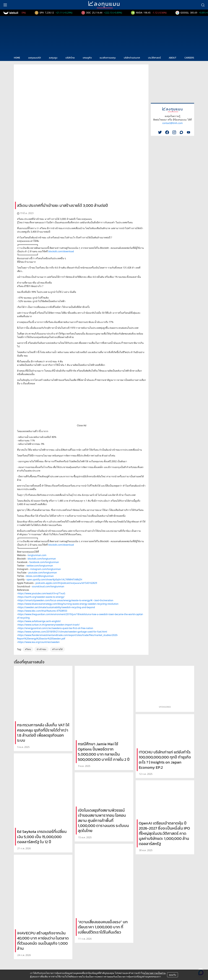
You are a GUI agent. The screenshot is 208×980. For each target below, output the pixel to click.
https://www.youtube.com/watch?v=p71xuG (42, 593)
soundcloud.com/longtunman (48, 586)
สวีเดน (28, 649)
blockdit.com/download (61, 251)
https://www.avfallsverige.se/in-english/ (39, 621)
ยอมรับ (173, 975)
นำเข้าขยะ (42, 649)
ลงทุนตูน (53, 58)
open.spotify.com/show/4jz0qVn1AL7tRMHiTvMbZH (54, 579)
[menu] (5, 5)
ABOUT (173, 58)
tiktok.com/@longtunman (40, 576)
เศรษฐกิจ (87, 58)
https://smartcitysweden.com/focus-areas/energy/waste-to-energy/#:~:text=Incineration (66, 600)
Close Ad (82, 425)
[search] (203, 5)
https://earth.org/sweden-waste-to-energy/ (41, 597)
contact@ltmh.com (172, 123)
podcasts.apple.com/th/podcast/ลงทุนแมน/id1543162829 (66, 583)
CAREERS (189, 58)
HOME (17, 58)
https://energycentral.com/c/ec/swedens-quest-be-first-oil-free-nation (55, 628)
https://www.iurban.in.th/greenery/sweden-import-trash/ (49, 625)
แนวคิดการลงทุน (108, 58)
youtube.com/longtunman (43, 573)
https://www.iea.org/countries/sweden (39, 642)
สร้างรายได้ (57, 649)
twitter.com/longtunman (40, 566)
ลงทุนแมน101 (35, 58)
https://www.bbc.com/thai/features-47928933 (42, 611)
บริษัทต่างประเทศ (132, 58)
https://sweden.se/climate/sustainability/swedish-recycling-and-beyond (56, 607)
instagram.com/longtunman (45, 569)
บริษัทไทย (70, 58)
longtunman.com (37, 555)
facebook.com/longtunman (44, 562)
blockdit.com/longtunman (42, 559)
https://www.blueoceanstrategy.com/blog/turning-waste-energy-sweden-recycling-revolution (68, 604)
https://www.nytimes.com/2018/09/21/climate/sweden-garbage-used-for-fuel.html (62, 632)
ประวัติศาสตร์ (154, 58)
